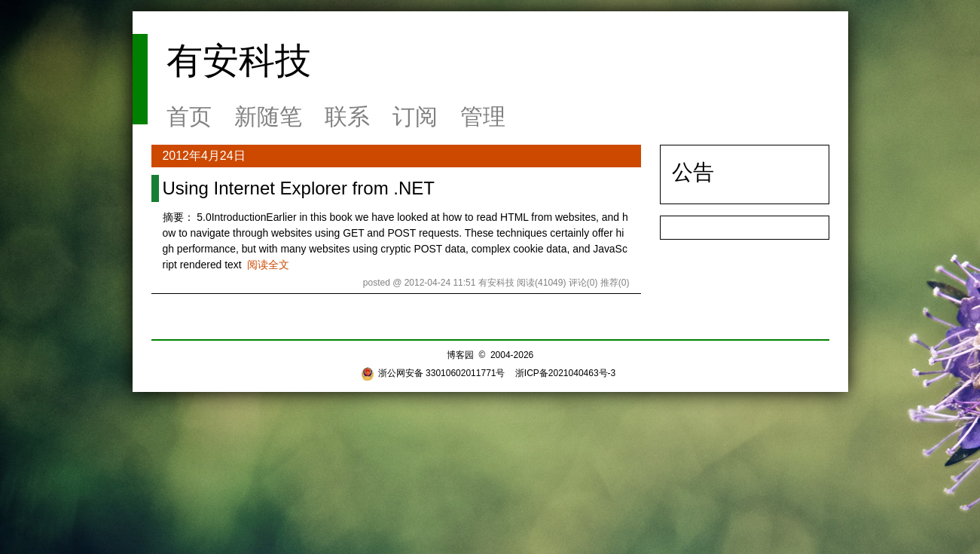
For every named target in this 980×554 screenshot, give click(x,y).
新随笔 (268, 116)
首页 (189, 116)
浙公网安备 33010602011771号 (433, 373)
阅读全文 (268, 265)
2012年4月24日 (204, 156)
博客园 (460, 355)
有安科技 (239, 61)
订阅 (415, 116)
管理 (483, 116)
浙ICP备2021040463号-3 (565, 373)
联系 (347, 116)
